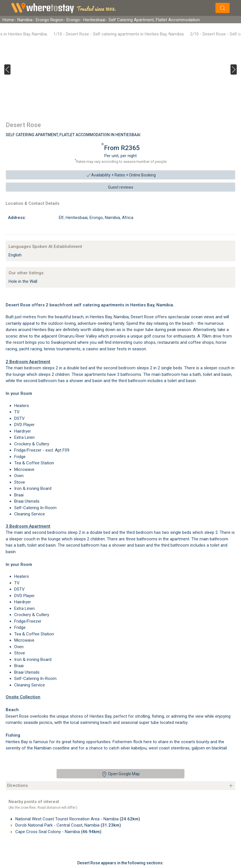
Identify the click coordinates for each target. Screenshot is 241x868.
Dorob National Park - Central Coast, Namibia (68, 825)
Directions (17, 785)
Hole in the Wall (23, 281)
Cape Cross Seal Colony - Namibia (58, 832)
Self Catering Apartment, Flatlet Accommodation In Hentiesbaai (73, 135)
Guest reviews (121, 187)
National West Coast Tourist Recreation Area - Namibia (77, 819)
